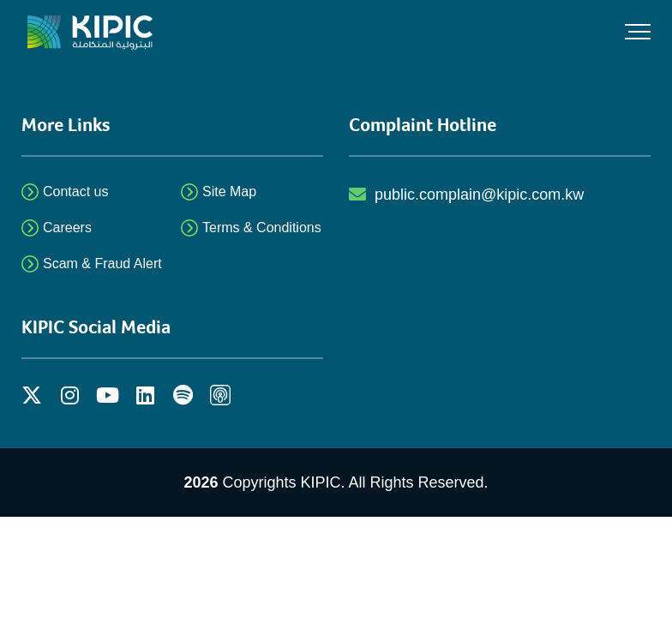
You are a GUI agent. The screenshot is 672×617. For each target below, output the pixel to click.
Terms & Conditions (262, 228)
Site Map (229, 192)
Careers (67, 228)
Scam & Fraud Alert (102, 264)
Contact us (75, 192)
